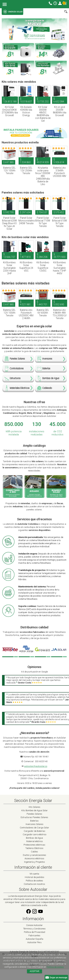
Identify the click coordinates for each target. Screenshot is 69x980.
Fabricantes (34, 935)
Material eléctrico (34, 841)
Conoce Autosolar (34, 925)
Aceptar (34, 971)
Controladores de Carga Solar (34, 828)
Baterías (34, 821)
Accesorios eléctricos (34, 858)
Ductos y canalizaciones (34, 855)
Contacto (50, 3)
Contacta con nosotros (34, 884)
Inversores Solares (34, 824)
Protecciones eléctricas (34, 845)
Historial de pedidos (34, 877)
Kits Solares (34, 807)
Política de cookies (34, 881)
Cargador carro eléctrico (34, 834)
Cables (34, 852)
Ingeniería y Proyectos (34, 862)
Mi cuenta (60, 3)
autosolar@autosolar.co (36, 766)
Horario (55, 3)
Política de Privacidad (34, 932)
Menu (5, 5)
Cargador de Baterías (34, 831)
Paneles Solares (34, 814)
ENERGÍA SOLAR (13, 12)
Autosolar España (34, 939)
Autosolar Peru (34, 942)
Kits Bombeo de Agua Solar (34, 810)
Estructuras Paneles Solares (34, 817)
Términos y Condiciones (34, 929)
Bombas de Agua (34, 838)
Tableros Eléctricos (34, 848)
